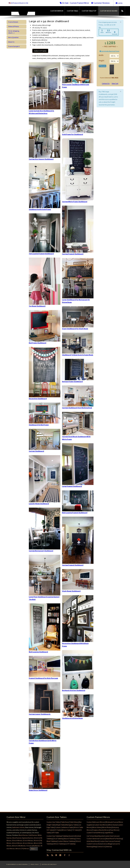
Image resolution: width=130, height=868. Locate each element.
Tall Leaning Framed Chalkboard (41, 254)
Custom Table (73, 11)
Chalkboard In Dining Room (72, 718)
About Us (11, 42)
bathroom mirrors (18, 827)
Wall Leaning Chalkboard (38, 652)
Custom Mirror (57, 11)
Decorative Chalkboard (38, 399)
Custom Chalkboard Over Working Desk (77, 408)
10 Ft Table (55, 833)
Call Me (119, 3)
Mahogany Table (71, 825)
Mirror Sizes (113, 825)
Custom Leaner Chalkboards (40, 714)
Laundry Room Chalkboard (39, 504)
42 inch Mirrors (28, 843)
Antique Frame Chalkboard (72, 381)
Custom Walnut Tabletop (66, 841)
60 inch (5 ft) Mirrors (19, 846)
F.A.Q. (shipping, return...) (14, 32)
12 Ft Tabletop (71, 844)
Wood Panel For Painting (114, 839)
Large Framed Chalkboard (72, 486)
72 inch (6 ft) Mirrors (33, 846)
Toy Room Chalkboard (37, 306)
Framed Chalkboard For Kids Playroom (43, 678)
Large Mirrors (109, 833)
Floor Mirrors (114, 830)
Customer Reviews (100, 3)
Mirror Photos (107, 827)
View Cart (115, 83)
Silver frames (17, 838)
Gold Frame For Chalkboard (73, 134)
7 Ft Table (75, 830)
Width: (101, 55)
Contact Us (106, 83)
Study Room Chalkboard (71, 591)
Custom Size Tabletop (54, 836)
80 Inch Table (66, 830)
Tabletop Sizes (67, 836)
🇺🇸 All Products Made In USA (18, 3)
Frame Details (13, 22)
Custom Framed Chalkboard (73, 254)
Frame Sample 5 (14, 46)
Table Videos (74, 822)
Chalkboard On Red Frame (39, 425)
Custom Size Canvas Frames (109, 841)
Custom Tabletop (89, 11)
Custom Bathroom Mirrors (96, 822)
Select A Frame (40, 51)
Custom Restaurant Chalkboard (41, 551)
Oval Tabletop (58, 839)
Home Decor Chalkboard (38, 790)
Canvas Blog (107, 844)
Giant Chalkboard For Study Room (75, 329)
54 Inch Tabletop (59, 844)
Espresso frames (27, 838)
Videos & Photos (14, 26)
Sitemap (109, 846)
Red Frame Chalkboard (38, 343)
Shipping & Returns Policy (49, 864)
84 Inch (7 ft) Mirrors (22, 849)
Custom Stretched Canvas (96, 839)
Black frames (23, 835)
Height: (102, 61)
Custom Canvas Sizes (94, 844)
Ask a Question (13, 37)
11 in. (114, 61)
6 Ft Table (57, 830)
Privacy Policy (35, 864)
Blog (95, 846)
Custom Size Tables (53, 822)
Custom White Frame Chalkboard (75, 202)
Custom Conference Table (64, 827)
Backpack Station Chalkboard (74, 690)
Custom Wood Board (109, 11)
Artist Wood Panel (93, 841)
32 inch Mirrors (28, 840)
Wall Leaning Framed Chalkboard (75, 513)
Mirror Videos (97, 827)
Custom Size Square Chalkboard (41, 159)
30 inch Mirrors (17, 840)
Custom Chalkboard (36, 451)
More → (34, 849)
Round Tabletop (70, 839)
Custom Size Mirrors (101, 825)
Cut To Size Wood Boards (95, 836)
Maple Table (60, 825)
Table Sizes (65, 822)
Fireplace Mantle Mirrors (101, 830)
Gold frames (33, 835)
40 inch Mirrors (17, 843)
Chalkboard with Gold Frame (40, 209)
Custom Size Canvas (112, 836)
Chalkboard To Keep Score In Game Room (78, 355)
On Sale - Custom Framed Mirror (74, 3)
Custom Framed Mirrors (95, 833)
